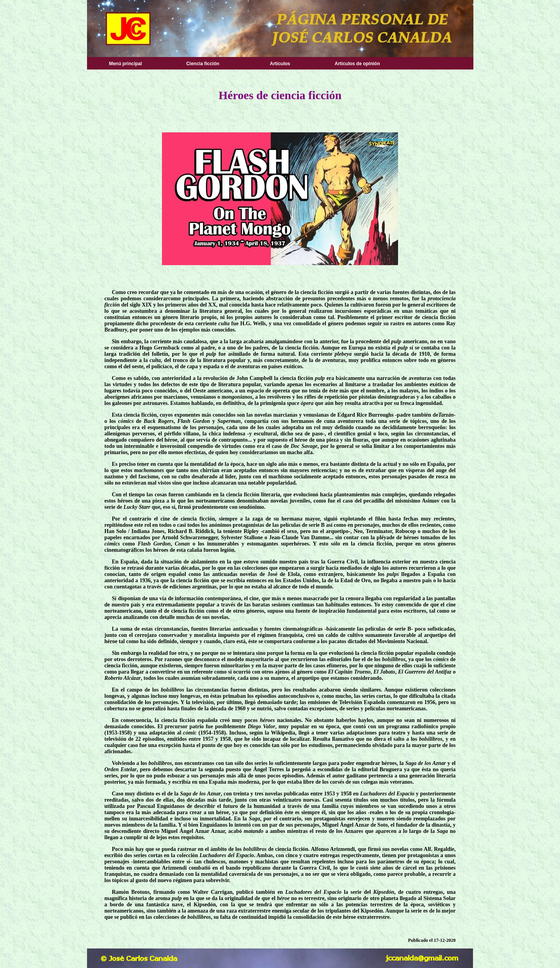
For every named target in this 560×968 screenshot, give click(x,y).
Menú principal (125, 64)
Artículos (280, 64)
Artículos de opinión (357, 64)
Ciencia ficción (203, 64)
